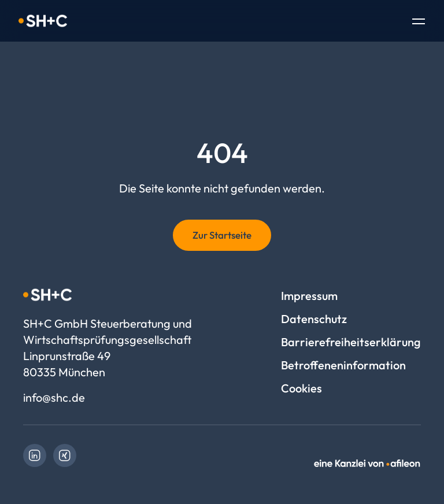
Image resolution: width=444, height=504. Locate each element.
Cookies (301, 388)
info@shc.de (54, 397)
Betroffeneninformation (343, 365)
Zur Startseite (222, 235)
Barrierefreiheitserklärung (351, 342)
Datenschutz (314, 319)
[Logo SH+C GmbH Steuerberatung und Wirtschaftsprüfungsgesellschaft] (43, 21)
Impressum (309, 296)
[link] (35, 455)
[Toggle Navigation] (419, 23)
